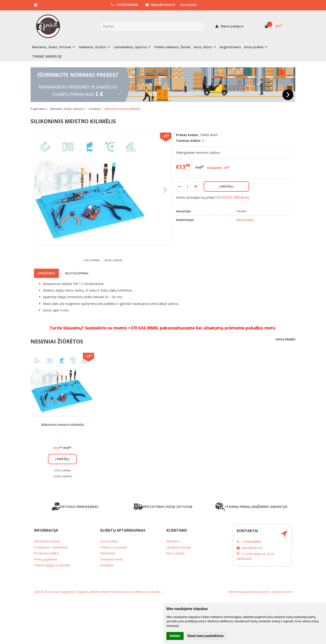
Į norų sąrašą (113, 286)
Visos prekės (285, 366)
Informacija (46, 556)
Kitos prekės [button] (254, 47)
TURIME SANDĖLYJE (47, 56)
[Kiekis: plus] (196, 186)
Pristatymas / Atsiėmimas (51, 573)
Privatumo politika (46, 579)
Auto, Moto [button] (203, 47)
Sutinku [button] (175, 636)
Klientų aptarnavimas (123, 556)
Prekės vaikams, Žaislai (173, 47)
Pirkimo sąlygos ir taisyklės (52, 591)
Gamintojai (108, 579)
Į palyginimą (91, 286)
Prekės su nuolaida (114, 573)
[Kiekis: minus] (179, 186)
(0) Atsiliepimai (77, 299)
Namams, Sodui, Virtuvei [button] (52, 47)
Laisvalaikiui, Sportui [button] (130, 47)
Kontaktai (188, 5)
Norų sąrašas (176, 579)
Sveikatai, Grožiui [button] (92, 47)
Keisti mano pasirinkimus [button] (206, 636)
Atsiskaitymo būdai (47, 567)
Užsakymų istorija (179, 573)
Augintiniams (230, 47)
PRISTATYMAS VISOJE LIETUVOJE (163, 533)
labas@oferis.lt (160, 5)
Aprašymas (46, 299)
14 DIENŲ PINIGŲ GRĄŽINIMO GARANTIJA (251, 533)
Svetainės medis (112, 585)
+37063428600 (124, 5)
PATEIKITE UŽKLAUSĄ (233, 197)
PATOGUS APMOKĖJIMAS (75, 533)
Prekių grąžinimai (46, 585)
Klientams (177, 556)
